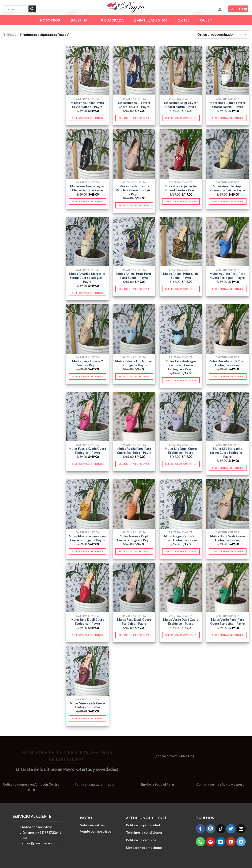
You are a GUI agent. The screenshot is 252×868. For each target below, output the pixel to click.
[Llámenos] (201, 842)
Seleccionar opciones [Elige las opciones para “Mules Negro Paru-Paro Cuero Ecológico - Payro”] (181, 551)
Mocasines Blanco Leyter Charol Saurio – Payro (228, 105)
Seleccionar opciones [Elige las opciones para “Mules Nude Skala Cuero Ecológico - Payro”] (228, 551)
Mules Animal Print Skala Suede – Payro (181, 276)
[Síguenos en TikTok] (221, 829)
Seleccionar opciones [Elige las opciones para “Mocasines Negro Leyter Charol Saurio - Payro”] (87, 201)
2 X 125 (184, 20)
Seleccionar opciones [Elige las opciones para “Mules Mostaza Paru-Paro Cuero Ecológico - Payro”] (87, 551)
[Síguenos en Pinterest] (211, 842)
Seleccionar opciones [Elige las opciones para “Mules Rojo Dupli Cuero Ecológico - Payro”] (87, 635)
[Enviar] (32, 9)
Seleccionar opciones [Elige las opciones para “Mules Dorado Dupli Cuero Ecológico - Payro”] (228, 376)
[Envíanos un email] (241, 829)
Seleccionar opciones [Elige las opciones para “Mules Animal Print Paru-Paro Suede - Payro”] (134, 289)
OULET (206, 20)
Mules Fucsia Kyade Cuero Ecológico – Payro (87, 451)
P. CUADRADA (112, 20)
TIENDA (9, 34)
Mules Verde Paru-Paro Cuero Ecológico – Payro (228, 622)
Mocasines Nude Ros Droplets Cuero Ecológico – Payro (134, 190)
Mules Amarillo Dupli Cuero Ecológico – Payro (228, 188)
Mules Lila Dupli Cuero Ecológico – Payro (181, 451)
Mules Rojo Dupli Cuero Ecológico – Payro (87, 622)
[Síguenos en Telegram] (241, 842)
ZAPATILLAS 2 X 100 (151, 20)
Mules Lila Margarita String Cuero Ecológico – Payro (228, 453)
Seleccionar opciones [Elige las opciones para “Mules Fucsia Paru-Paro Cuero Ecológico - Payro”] (134, 464)
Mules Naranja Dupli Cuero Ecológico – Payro (134, 538)
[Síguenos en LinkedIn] (221, 842)
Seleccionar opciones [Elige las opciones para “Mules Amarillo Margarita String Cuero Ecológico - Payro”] (87, 293)
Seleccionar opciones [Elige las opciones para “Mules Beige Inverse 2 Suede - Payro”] (87, 376)
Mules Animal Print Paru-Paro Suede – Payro (134, 276)
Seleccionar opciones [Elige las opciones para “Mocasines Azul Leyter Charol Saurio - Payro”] (134, 118)
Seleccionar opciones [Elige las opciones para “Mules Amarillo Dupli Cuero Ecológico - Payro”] (228, 201)
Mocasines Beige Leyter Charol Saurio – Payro (181, 105)
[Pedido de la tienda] (222, 34)
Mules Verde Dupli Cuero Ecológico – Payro (181, 622)
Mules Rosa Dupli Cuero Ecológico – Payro (134, 622)
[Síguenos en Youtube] (231, 842)
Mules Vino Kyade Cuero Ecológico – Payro (87, 705)
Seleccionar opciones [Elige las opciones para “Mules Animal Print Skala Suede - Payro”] (181, 289)
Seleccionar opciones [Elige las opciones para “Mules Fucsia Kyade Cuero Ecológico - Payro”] (87, 464)
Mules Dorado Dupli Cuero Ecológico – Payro (228, 363)
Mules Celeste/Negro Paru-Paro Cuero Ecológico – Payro (181, 365)
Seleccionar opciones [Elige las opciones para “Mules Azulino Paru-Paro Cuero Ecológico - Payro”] (228, 289)
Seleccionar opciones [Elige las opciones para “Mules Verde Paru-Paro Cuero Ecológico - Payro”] (228, 635)
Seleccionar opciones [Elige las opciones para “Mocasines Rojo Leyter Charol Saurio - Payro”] (181, 201)
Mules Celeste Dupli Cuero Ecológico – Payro (134, 363)
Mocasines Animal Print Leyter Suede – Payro (87, 105)
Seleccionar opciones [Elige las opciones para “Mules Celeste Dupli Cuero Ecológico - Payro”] (134, 376)
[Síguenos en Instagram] (211, 829)
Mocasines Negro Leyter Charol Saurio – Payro (87, 188)
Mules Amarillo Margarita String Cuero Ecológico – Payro (87, 278)
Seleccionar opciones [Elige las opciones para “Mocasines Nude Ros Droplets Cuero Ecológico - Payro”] (134, 205)
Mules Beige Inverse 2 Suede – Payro (87, 363)
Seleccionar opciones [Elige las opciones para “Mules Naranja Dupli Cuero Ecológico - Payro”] (134, 551)
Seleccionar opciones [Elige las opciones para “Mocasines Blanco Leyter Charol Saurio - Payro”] (228, 118)
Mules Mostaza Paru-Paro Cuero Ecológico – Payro (87, 538)
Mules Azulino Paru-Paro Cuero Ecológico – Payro (228, 276)
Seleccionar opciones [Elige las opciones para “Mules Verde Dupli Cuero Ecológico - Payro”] (181, 635)
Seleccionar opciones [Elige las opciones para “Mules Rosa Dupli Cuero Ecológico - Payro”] (134, 635)
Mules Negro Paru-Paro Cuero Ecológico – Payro (181, 538)
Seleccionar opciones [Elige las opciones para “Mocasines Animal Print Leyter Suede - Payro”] (87, 118)
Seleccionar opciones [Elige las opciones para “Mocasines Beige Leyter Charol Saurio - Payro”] (181, 118)
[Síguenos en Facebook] (201, 829)
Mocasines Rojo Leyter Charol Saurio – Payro (181, 188)
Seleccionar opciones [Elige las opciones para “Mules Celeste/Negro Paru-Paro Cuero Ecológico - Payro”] (181, 380)
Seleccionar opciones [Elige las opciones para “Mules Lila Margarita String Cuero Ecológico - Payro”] (228, 468)
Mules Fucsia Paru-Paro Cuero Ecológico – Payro (134, 451)
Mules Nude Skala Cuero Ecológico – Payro (228, 538)
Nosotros (50, 20)
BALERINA (81, 20)
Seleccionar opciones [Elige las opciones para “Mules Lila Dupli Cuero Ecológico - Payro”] (181, 464)
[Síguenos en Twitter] (231, 829)
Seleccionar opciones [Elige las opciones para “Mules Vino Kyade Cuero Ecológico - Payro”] (87, 718)
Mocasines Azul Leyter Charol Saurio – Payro (134, 105)
